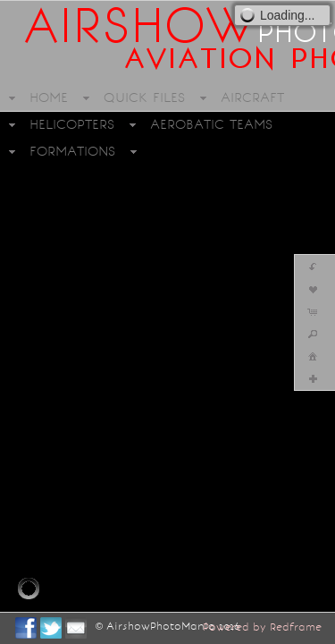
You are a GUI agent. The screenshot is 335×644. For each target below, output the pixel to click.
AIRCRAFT (252, 97)
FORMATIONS (72, 151)
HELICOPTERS (72, 124)
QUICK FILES (144, 97)
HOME (49, 97)
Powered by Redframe (262, 627)
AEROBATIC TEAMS (211, 124)
